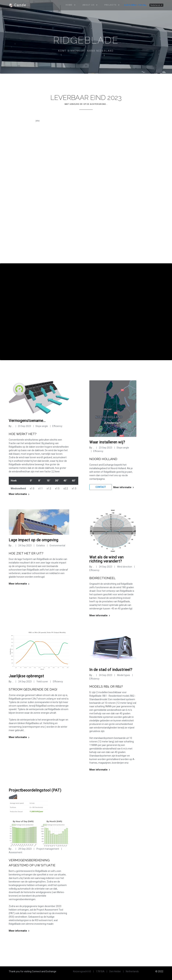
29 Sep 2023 (25, 849)
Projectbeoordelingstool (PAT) (35, 790)
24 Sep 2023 (25, 545)
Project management (48, 849)
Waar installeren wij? (107, 442)
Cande (17, 5)
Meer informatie (19, 494)
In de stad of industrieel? (111, 670)
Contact (101, 487)
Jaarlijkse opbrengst (26, 676)
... (13, 426)
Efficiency (57, 426)
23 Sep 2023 (24, 426)
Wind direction (125, 567)
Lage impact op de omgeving (34, 540)
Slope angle (42, 426)
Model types (124, 675)
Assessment (15, 852)
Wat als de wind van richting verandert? (106, 559)
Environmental (57, 545)
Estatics (40, 545)
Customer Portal (135, 5)
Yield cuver (42, 682)
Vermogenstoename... (27, 421)
